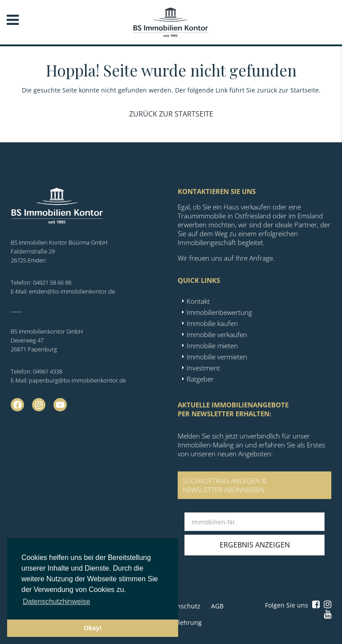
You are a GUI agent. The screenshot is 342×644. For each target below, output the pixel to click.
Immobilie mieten (212, 346)
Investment (203, 368)
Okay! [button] (93, 628)
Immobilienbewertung (219, 312)
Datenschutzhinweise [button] (56, 602)
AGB (217, 606)
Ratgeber (200, 379)
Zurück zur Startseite (171, 114)
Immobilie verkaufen (217, 334)
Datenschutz (182, 606)
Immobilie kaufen (212, 323)
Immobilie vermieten (217, 357)
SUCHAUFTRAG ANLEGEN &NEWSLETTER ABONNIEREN (225, 485)
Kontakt (198, 301)
